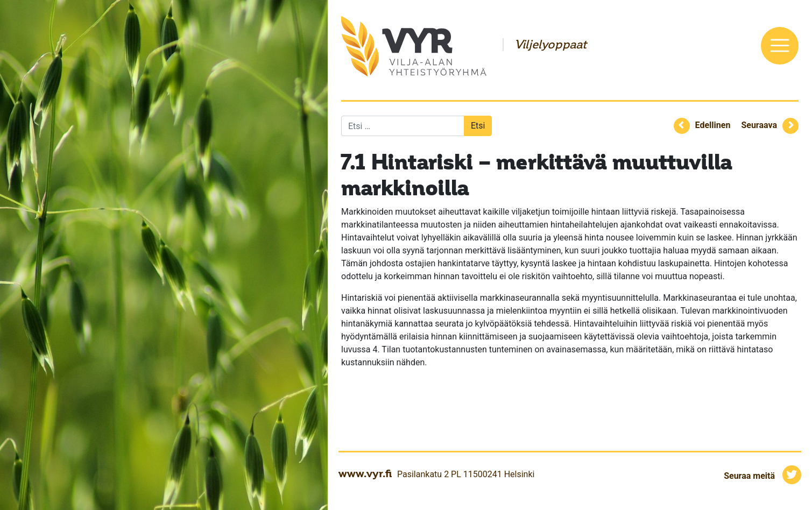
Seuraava (759, 125)
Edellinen (713, 125)
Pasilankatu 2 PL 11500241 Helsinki (466, 474)
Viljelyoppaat (550, 45)
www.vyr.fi (365, 473)
